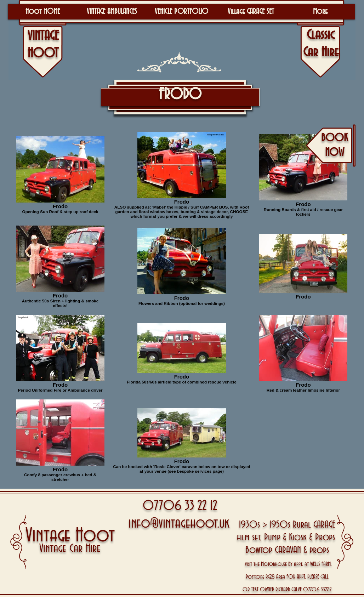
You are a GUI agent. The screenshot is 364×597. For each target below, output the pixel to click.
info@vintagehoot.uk (179, 524)
